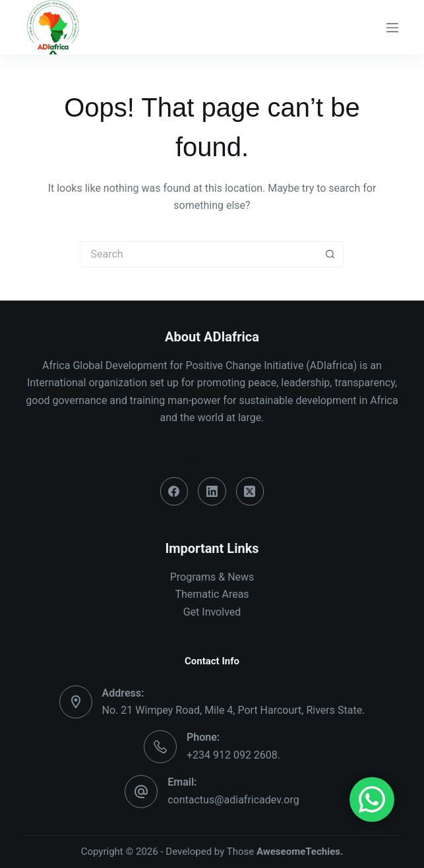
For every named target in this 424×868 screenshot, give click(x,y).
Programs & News (212, 577)
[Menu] (392, 28)
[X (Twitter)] (250, 491)
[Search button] (330, 254)
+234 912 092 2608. (233, 755)
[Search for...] (198, 254)
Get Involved (212, 612)
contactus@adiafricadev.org (233, 800)
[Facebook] (174, 491)
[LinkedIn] (212, 491)
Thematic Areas (212, 594)
